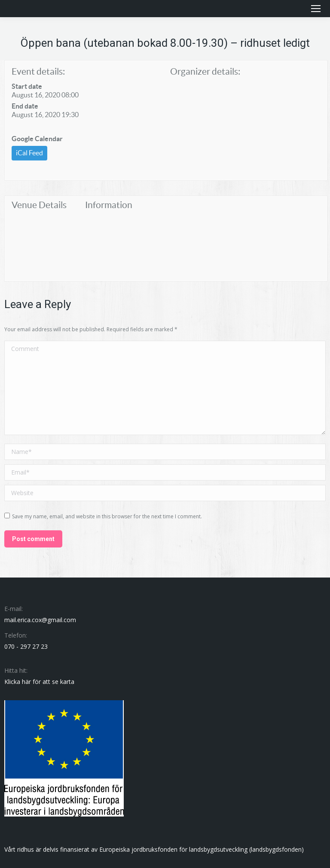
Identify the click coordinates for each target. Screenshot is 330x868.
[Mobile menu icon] (316, 9)
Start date (27, 86)
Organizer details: (205, 71)
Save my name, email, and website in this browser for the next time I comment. (107, 516)
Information (109, 205)
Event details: (38, 71)
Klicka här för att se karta (39, 682)
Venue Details (39, 205)
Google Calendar (37, 139)
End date (25, 106)
